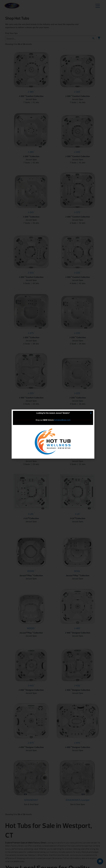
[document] (53, 434)
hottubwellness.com (62, 420)
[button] (91, 413)
